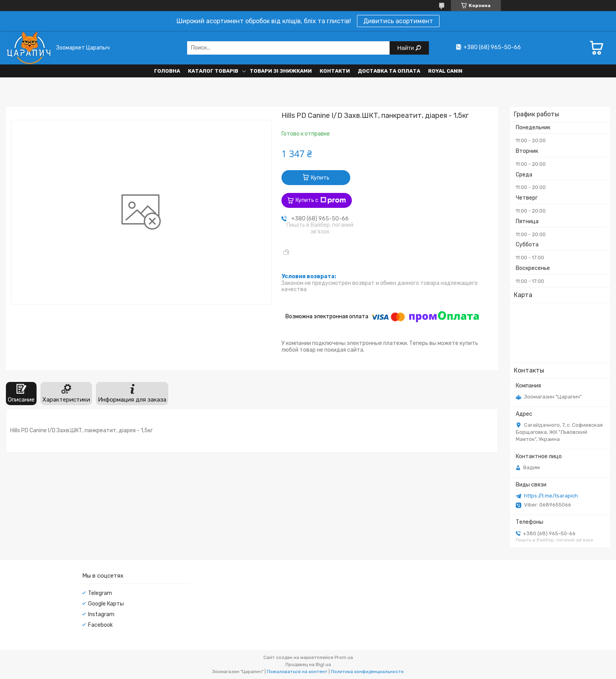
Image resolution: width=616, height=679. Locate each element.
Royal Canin (445, 71)
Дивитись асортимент (398, 21)
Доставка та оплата (389, 71)
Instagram (101, 614)
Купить (320, 178)
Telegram (100, 593)
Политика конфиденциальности (367, 672)
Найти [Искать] (406, 48)
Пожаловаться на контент (297, 672)
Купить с (321, 200)
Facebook (100, 625)
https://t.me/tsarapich (551, 496)
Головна (167, 71)
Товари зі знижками (281, 71)
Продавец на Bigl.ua (308, 664)
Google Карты (106, 604)
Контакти (335, 71)
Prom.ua (344, 657)
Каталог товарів (213, 71)
